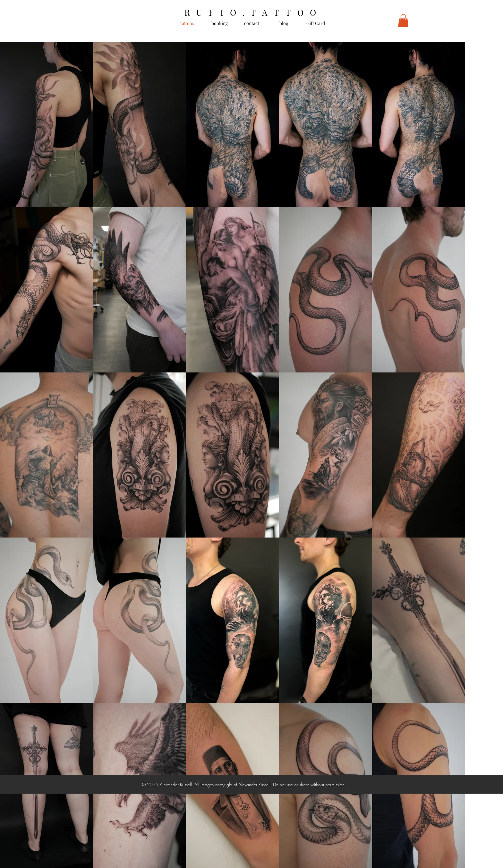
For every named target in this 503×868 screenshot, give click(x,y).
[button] (403, 21)
